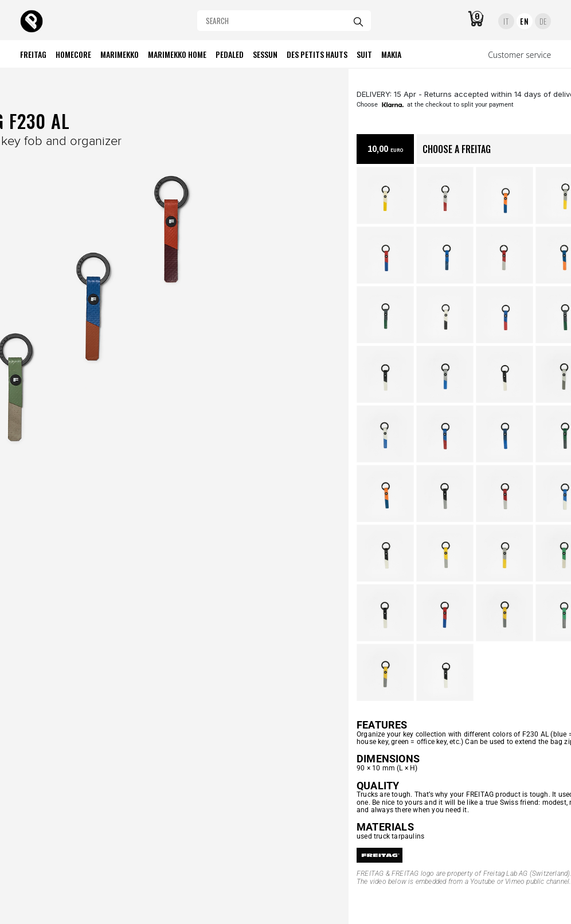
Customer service (519, 55)
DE (543, 21)
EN (524, 21)
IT (506, 21)
